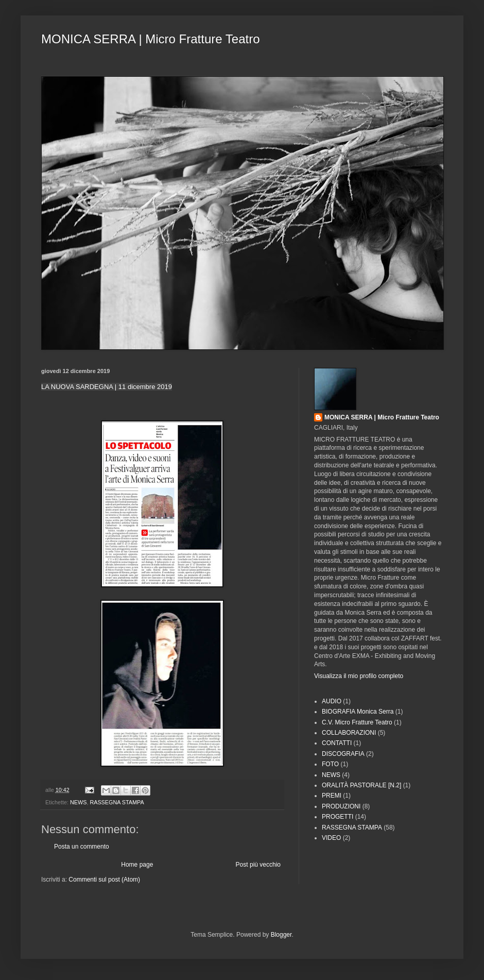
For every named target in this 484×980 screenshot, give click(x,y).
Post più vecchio (258, 865)
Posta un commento (82, 847)
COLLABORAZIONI (349, 733)
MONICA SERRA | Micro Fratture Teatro (151, 39)
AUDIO (332, 701)
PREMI (332, 796)
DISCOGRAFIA (343, 754)
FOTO (330, 764)
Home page (137, 865)
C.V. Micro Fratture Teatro (357, 722)
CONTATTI (337, 743)
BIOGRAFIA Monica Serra (358, 712)
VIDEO (331, 838)
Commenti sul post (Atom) (104, 880)
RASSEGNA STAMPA (117, 802)
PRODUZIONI (341, 806)
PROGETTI (338, 817)
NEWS (78, 802)
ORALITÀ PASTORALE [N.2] (361, 785)
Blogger (281, 935)
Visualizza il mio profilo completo (359, 676)
